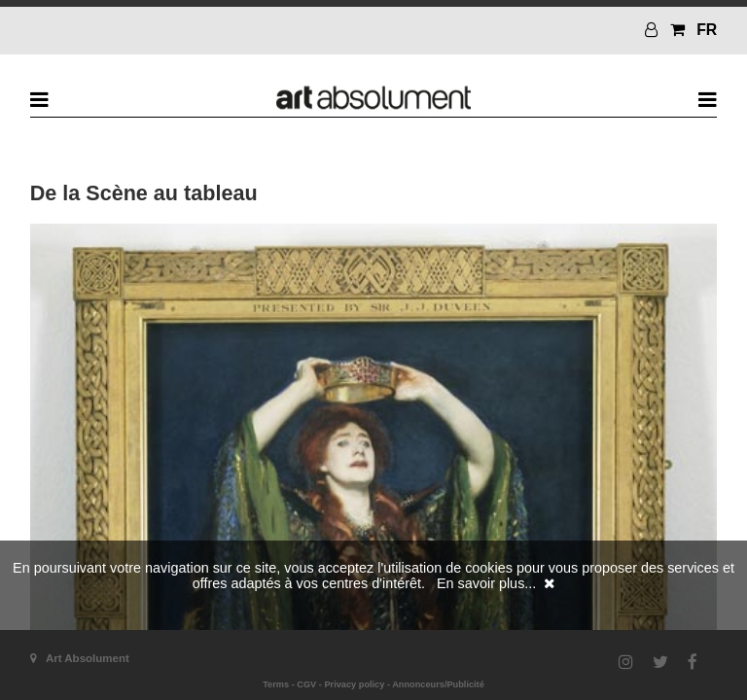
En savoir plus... (486, 583)
